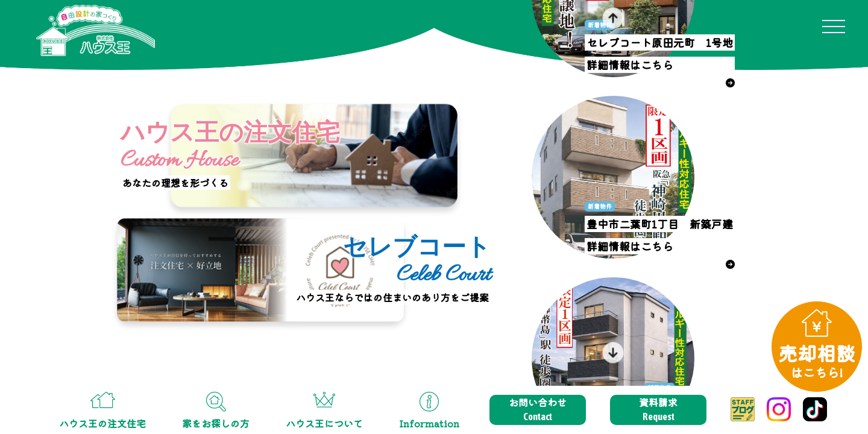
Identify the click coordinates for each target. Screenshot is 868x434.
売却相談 (817, 360)
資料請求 (658, 409)
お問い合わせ (538, 409)
